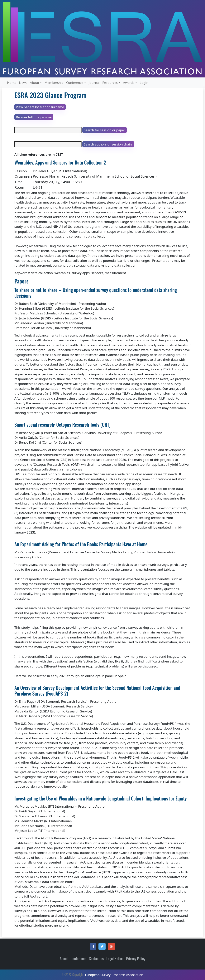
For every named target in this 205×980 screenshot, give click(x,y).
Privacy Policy (136, 959)
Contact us (96, 959)
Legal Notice (115, 959)
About (64, 959)
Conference (78, 959)
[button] (93, 947)
